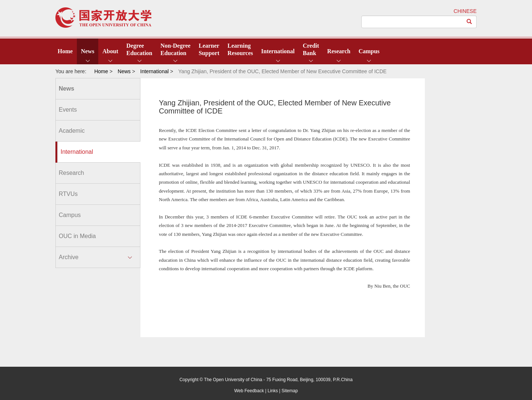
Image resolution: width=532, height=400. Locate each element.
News (88, 51)
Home (65, 51)
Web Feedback (249, 391)
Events (68, 110)
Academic (72, 131)
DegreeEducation (139, 49)
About (110, 51)
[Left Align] (469, 22)
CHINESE (465, 11)
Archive (69, 257)
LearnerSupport (209, 49)
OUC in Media (77, 236)
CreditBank (311, 49)
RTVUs (68, 194)
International (278, 51)
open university (103, 18)
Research (339, 51)
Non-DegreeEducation (175, 49)
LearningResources (240, 49)
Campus (369, 51)
